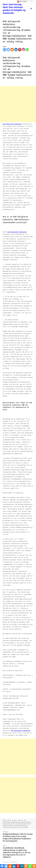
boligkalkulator (7, 822)
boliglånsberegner (16, 822)
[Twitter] (8, 50)
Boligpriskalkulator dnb (22, 824)
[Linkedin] (16, 50)
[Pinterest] (20, 50)
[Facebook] (5, 50)
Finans (22, 820)
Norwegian (22, 2)
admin (15, 820)
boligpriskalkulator (26, 822)
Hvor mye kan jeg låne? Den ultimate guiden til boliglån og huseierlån (14, 9)
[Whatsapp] (27, 50)
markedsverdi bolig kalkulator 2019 (12, 827)
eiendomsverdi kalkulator (21, 826)
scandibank (25, 827)
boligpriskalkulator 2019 (9, 824)
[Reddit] (12, 50)
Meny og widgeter (31, 11)
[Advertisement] (18, 104)
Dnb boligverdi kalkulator (12, 124)
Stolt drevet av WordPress (10, 862)
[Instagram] (23, 50)
